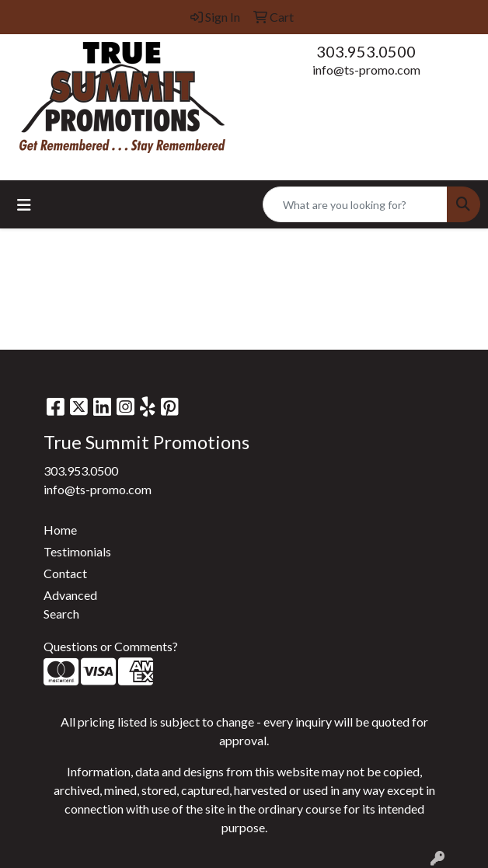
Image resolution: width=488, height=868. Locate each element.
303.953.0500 (366, 51)
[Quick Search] (355, 204)
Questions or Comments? (111, 646)
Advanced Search (70, 604)
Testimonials (77, 551)
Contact (65, 573)
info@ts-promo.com (366, 70)
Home (60, 530)
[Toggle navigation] (24, 205)
